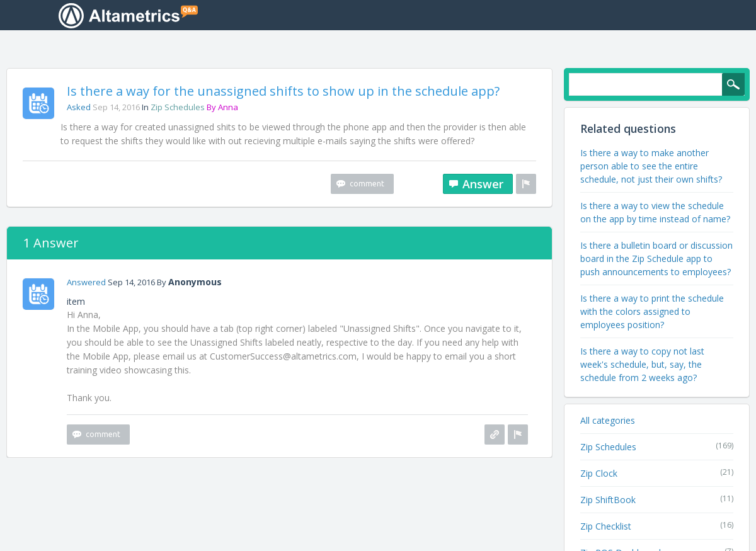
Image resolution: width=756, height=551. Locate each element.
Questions (421, 15)
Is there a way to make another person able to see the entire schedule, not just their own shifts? (651, 167)
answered (86, 283)
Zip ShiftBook (608, 501)
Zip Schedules (178, 108)
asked (79, 108)
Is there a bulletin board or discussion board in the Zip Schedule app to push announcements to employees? (656, 260)
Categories (568, 15)
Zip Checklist (606, 527)
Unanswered (494, 15)
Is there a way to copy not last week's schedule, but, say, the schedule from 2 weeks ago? (642, 366)
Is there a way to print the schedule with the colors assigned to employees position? (652, 313)
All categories (608, 422)
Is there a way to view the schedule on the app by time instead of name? (655, 213)
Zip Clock (599, 474)
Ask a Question (656, 16)
